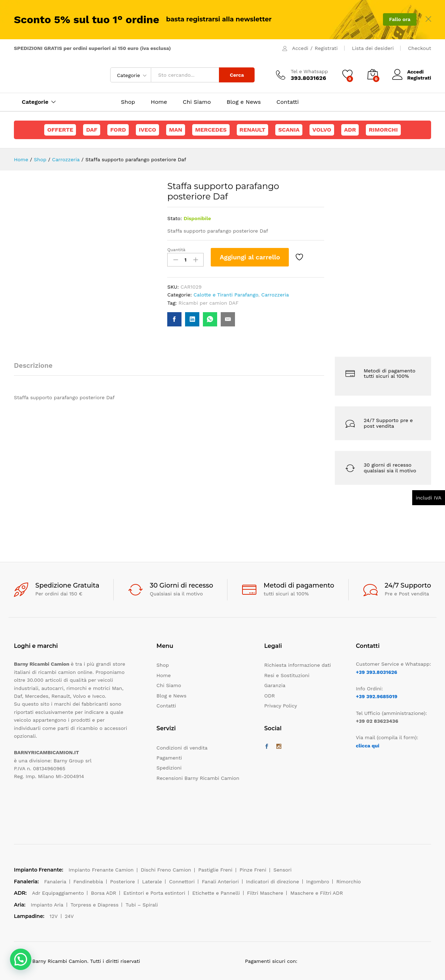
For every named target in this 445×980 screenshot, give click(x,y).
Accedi (300, 48)
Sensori (283, 870)
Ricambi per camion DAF (209, 303)
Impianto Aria (47, 905)
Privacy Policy (281, 706)
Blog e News (244, 102)
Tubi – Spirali (142, 905)
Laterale (152, 882)
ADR (350, 130)
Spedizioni (169, 768)
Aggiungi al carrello (250, 257)
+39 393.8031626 (377, 672)
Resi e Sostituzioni (287, 675)
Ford (118, 130)
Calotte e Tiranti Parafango (226, 295)
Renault (253, 130)
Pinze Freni (253, 870)
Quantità (176, 250)
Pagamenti (169, 758)
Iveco (147, 130)
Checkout (420, 48)
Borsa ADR (104, 893)
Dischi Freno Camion (166, 870)
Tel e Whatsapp (309, 71)
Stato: (175, 218)
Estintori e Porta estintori (154, 893)
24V (69, 916)
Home (159, 102)
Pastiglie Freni (215, 870)
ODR (270, 696)
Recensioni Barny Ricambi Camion (198, 778)
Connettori (182, 882)
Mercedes (211, 130)
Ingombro (318, 882)
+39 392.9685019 (377, 696)
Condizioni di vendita (182, 748)
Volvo (322, 130)
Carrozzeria (275, 295)
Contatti (287, 102)
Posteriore (123, 882)
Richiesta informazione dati (298, 665)
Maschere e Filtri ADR (316, 893)
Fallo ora (400, 19)
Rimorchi (383, 130)
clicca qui (368, 746)
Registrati (326, 48)
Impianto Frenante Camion (101, 870)
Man (176, 130)
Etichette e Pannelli (216, 893)
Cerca (237, 75)
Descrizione (33, 365)
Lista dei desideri (373, 48)
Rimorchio (349, 882)
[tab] (37, 369)
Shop (128, 102)
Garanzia (275, 685)
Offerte (60, 130)
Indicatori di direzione (273, 882)
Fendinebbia (88, 882)
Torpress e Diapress (95, 905)
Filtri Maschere (265, 893)
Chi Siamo (197, 102)
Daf (92, 130)
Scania (289, 130)
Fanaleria (55, 882)
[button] (21, 959)
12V (54, 916)
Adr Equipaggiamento (58, 893)
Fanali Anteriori (220, 882)
